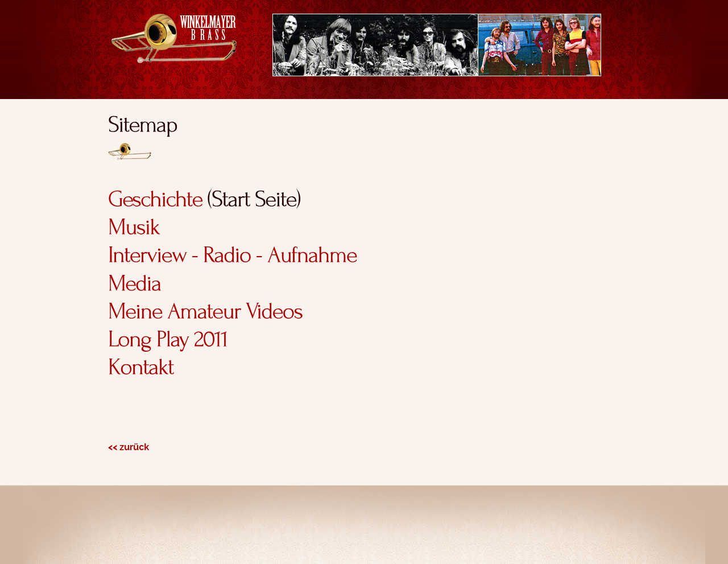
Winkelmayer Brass (174, 38)
